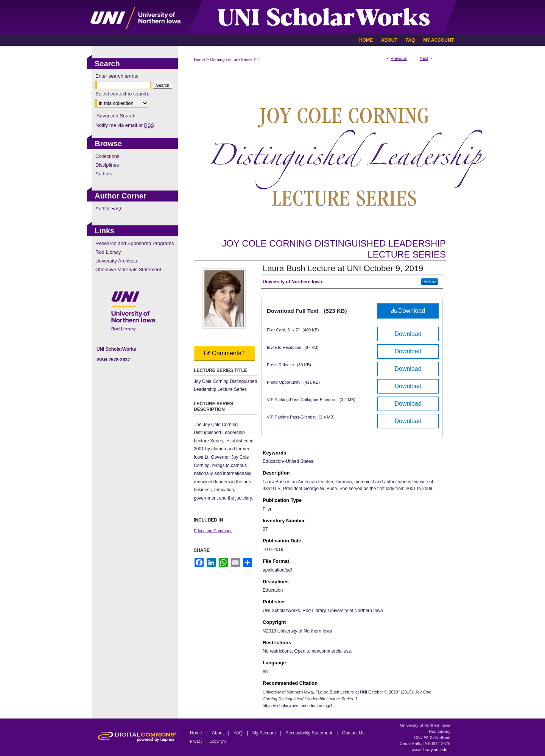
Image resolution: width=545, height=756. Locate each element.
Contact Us (353, 733)
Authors (104, 174)
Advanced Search (116, 116)
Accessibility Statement (310, 733)
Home (199, 59)
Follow (430, 281)
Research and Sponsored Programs (135, 243)
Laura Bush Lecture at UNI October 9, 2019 (343, 268)
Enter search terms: (117, 76)
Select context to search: (122, 94)
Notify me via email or (125, 125)
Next (424, 58)
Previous (399, 58)
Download (408, 311)
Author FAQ (108, 209)
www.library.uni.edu (429, 750)
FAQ (239, 733)
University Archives (116, 261)
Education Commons (213, 531)
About (219, 733)
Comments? (225, 353)
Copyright (218, 741)
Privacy (197, 741)
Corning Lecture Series (231, 59)
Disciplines (107, 165)
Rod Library (108, 252)
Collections (107, 156)
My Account (265, 733)
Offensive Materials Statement (128, 269)
